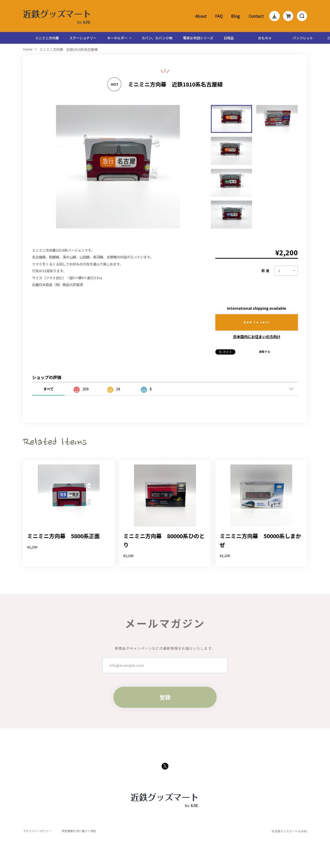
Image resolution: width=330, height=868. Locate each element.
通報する (265, 352)
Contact (256, 16)
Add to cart (257, 322)
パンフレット (303, 38)
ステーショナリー (83, 38)
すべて (48, 389)
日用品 (229, 38)
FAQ (219, 16)
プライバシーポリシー (37, 831)
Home (28, 49)
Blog (236, 16)
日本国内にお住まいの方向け (257, 337)
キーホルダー (117, 38)
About (201, 16)
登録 (165, 697)
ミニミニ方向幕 (47, 38)
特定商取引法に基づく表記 (79, 831)
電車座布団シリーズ (198, 38)
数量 (266, 271)
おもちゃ (265, 38)
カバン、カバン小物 (157, 38)
